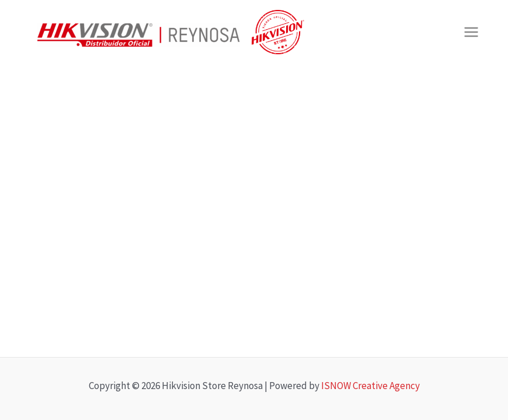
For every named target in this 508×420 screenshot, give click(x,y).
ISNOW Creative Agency (370, 386)
